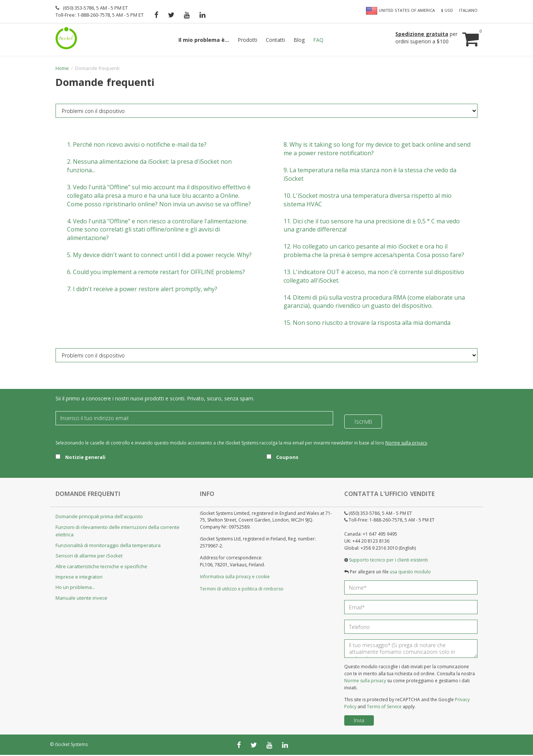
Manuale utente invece (81, 599)
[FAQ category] (266, 112)
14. (374, 303)
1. (137, 146)
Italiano (468, 10)
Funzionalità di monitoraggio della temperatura (108, 546)
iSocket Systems (71, 745)
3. (159, 197)
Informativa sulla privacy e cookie (235, 578)
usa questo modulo (410, 573)
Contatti (275, 40)
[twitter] (171, 15)
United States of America (400, 11)
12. (374, 252)
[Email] (194, 419)
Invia (359, 721)
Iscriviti (363, 419)
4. (157, 231)
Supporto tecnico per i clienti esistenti (388, 561)
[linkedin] (202, 15)
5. (159, 256)
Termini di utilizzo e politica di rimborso (242, 590)
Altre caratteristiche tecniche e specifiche (101, 567)
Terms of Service (384, 708)
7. (142, 290)
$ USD (447, 10)
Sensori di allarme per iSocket (89, 557)
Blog (299, 40)
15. (367, 324)
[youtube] (187, 15)
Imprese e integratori (79, 578)
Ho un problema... (75, 589)
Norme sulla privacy (406, 444)
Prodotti (247, 40)
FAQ (318, 40)
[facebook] (156, 15)
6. (156, 273)
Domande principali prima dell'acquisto (99, 518)
